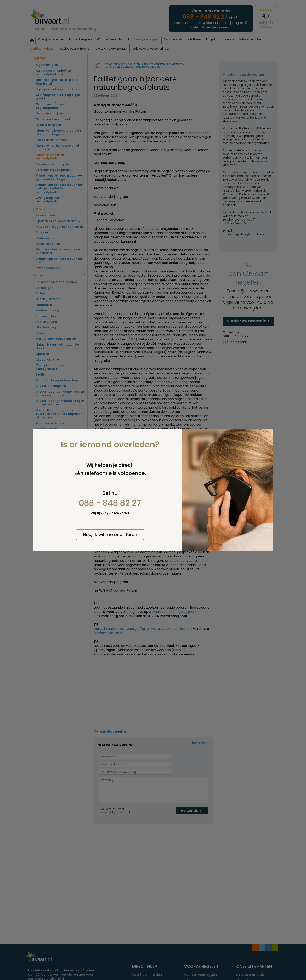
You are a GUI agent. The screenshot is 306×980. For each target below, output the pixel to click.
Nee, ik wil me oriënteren (110, 534)
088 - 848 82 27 (110, 503)
